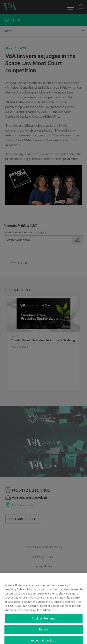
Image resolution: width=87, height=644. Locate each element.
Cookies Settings (43, 624)
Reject (44, 634)
